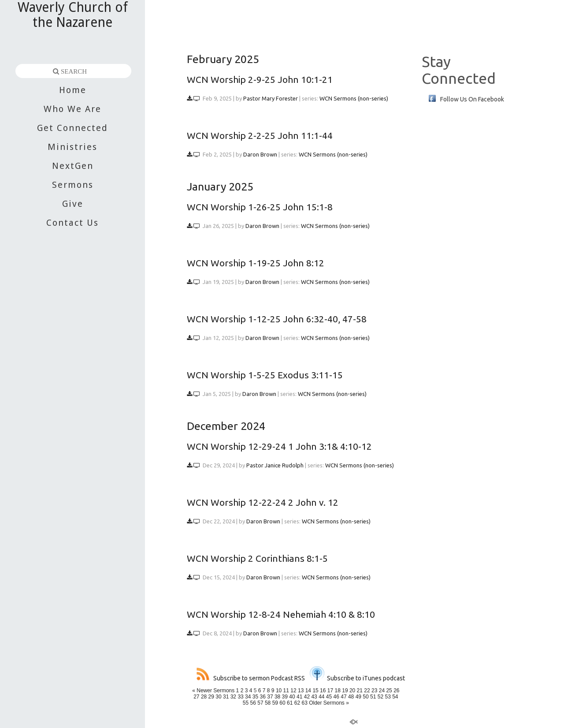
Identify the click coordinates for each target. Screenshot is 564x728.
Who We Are (72, 109)
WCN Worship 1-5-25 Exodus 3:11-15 (265, 375)
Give (73, 204)
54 (395, 697)
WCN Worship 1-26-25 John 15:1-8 (260, 207)
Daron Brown (260, 154)
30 (218, 697)
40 (292, 697)
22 (367, 691)
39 (285, 697)
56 (253, 703)
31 (226, 697)
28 (204, 697)
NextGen (73, 166)
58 (268, 703)
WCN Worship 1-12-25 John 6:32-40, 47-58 (277, 319)
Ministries (72, 147)
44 (321, 697)
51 (373, 697)
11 (286, 691)
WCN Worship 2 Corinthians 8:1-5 (257, 558)
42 (307, 697)
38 (277, 697)
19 (345, 691)
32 (233, 697)
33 (240, 697)
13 (301, 691)
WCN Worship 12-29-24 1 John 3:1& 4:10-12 (279, 446)
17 (330, 691)
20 (352, 691)
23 (374, 691)
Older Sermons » (329, 703)
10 (279, 691)
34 (248, 697)
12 (293, 691)
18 (338, 691)
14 (308, 691)
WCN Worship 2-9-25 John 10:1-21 (260, 79)
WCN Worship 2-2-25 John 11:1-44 (260, 135)
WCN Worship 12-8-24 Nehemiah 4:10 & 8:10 (281, 614)
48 (351, 697)
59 (275, 703)
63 (304, 703)
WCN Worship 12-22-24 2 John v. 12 (263, 502)
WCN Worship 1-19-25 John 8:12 (256, 263)
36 (263, 697)
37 (270, 697)
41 (299, 697)
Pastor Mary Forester (271, 98)
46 (336, 697)
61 (290, 703)
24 (382, 691)
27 (196, 697)
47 (343, 697)
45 (329, 697)
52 (380, 697)
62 (297, 703)
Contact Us (72, 223)
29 (211, 697)
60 (282, 703)
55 (246, 703)
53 (388, 697)
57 (260, 703)
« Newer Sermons (213, 691)
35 (255, 697)
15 (315, 691)
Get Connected (72, 128)
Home (73, 90)
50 (365, 697)
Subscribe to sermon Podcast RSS (251, 678)
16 (323, 691)
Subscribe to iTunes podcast (357, 678)
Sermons (73, 185)
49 (358, 697)
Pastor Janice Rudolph (275, 465)
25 (389, 691)
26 (396, 691)
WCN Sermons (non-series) (354, 98)
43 (314, 697)
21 (360, 691)
